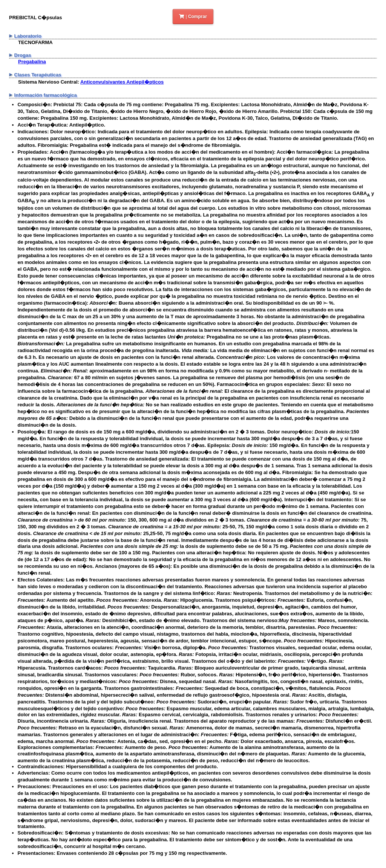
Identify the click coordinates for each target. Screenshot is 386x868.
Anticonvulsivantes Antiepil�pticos (122, 82)
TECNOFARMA (35, 42)
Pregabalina (32, 62)
